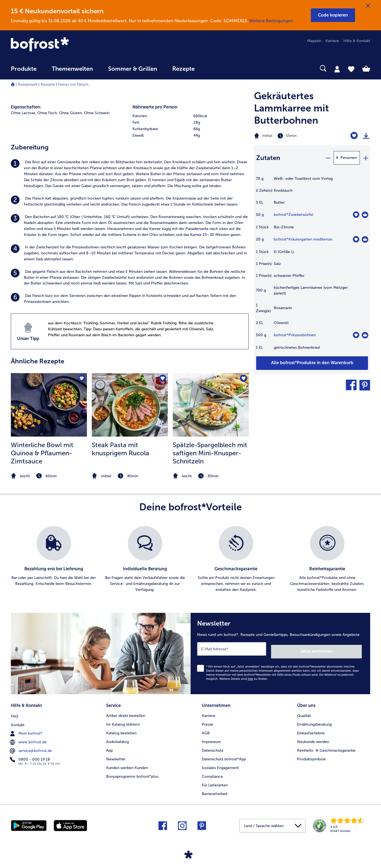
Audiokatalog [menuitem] (118, 737)
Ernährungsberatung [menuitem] (314, 720)
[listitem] (130, 174)
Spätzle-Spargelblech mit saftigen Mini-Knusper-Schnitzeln (210, 453)
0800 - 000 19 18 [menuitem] (30, 755)
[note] (49, 476)
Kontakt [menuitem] (18, 720)
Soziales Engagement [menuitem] (220, 763)
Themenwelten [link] (72, 69)
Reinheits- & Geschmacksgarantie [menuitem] (326, 746)
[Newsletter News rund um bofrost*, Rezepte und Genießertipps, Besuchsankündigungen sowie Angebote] (281, 652)
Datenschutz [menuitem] (213, 746)
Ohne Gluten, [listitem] (71, 113)
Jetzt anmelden (339, 648)
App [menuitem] (110, 746)
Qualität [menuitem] (304, 711)
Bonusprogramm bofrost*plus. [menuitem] (133, 772)
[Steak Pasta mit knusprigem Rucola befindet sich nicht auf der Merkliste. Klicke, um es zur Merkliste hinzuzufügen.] (162, 379)
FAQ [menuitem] (15, 711)
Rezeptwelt (28, 84)
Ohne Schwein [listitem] (97, 113)
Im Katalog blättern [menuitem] (123, 720)
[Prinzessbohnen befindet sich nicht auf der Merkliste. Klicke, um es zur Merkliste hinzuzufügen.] (356, 335)
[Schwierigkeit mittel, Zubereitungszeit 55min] (292, 136)
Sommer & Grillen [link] (133, 69)
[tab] (337, 69)
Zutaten (268, 158)
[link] (65, 45)
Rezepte (48, 84)
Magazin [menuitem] (314, 41)
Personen (349, 158)
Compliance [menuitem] (212, 772)
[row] (190, 116)
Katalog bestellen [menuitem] (121, 729)
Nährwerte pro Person (155, 107)
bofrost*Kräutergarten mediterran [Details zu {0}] (303, 239)
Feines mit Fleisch (73, 84)
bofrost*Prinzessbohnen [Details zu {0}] (295, 335)
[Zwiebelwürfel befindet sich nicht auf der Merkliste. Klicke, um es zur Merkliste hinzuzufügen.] (356, 215)
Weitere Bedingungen (271, 21)
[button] (333, 15)
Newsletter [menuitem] (116, 755)
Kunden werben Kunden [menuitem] (127, 763)
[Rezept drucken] (366, 136)
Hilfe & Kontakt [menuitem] (357, 41)
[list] (190, 559)
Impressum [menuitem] (211, 737)
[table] (312, 266)
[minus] (328, 158)
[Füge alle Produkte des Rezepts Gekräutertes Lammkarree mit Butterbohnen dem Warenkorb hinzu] (312, 363)
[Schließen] (368, 6)
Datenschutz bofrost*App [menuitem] (224, 755)
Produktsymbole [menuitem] (311, 755)
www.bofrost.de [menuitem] (29, 737)
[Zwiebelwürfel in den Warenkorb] (365, 215)
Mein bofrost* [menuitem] (27, 729)
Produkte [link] (24, 69)
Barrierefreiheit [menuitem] (215, 789)
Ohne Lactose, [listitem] (24, 113)
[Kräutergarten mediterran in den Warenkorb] (365, 239)
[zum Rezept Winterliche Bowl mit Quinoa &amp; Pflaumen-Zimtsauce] (49, 405)
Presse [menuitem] (207, 720)
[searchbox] (213, 68)
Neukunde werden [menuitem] (313, 737)
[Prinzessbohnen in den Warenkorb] (365, 335)
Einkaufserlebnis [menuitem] (311, 729)
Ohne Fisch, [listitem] (48, 113)
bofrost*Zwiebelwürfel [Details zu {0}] (294, 215)
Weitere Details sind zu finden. (244, 676)
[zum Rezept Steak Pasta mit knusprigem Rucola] (130, 405)
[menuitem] (24, 71)
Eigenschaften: (26, 107)
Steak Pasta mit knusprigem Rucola (121, 449)
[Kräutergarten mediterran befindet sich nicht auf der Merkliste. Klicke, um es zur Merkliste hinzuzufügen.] (356, 239)
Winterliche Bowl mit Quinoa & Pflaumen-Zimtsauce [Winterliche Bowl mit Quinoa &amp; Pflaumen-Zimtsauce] (42, 453)
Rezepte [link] (183, 69)
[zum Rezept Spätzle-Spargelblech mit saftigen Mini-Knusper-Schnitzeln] (211, 405)
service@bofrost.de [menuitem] (31, 746)
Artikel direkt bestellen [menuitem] (126, 711)
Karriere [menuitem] (332, 41)
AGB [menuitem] (206, 729)
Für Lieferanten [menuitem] (215, 781)
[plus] (366, 158)
